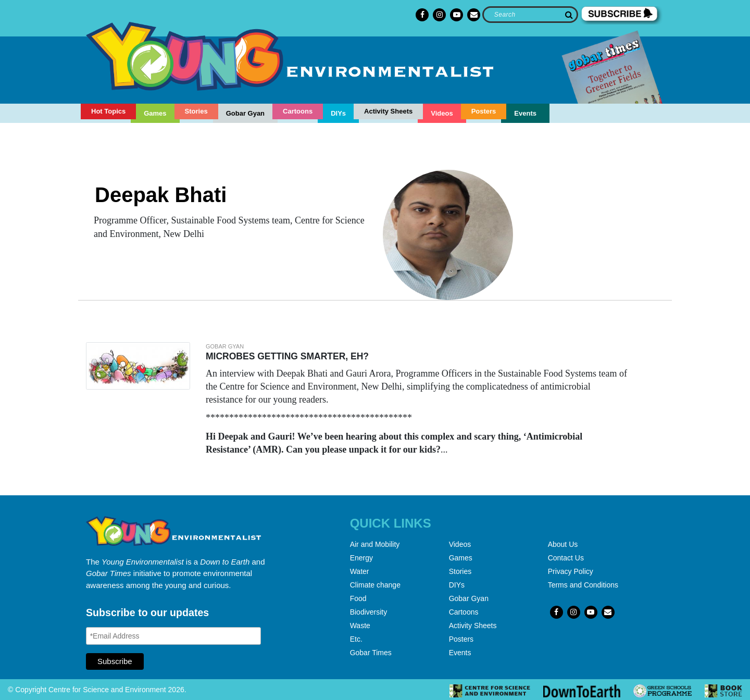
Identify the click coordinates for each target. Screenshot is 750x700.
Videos (442, 113)
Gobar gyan (225, 346)
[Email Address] (173, 636)
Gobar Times (371, 653)
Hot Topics (108, 111)
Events (525, 113)
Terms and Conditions (583, 585)
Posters (484, 111)
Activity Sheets (388, 111)
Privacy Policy (571, 571)
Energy (361, 558)
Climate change (375, 585)
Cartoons (298, 111)
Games (155, 113)
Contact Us (566, 558)
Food (358, 598)
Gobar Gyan (245, 113)
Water (360, 571)
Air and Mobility (375, 544)
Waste (360, 626)
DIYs (338, 113)
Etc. (356, 639)
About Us (563, 544)
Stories (196, 111)
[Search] (530, 15)
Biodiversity (369, 612)
